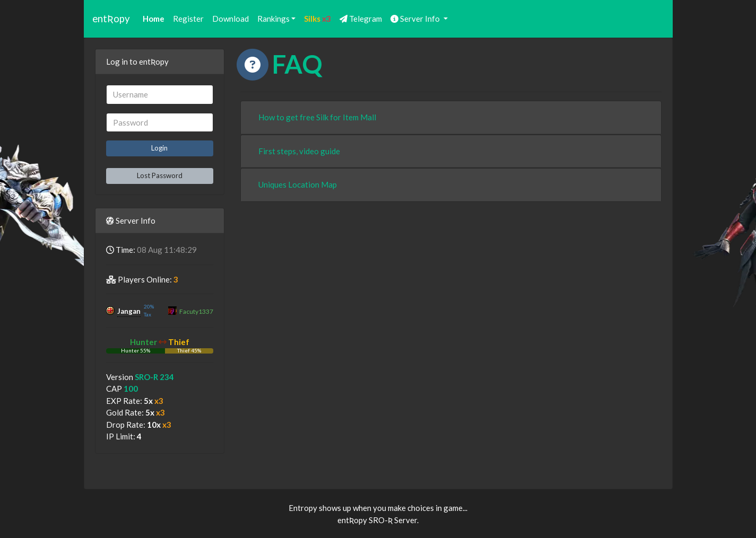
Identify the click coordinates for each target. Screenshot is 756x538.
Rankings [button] (273, 19)
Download (231, 19)
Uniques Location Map (298, 184)
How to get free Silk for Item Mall (317, 117)
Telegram (361, 19)
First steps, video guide (299, 151)
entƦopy (111, 18)
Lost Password (160, 175)
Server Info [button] (416, 19)
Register (188, 19)
